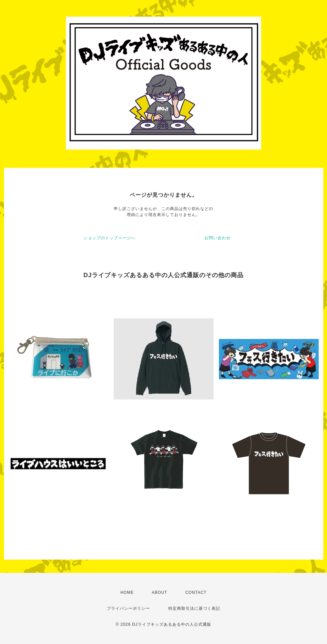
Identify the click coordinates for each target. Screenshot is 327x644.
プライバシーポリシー (128, 608)
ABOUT (159, 592)
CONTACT (196, 592)
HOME (127, 592)
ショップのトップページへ (109, 238)
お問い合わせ (218, 238)
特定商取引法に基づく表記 (194, 608)
